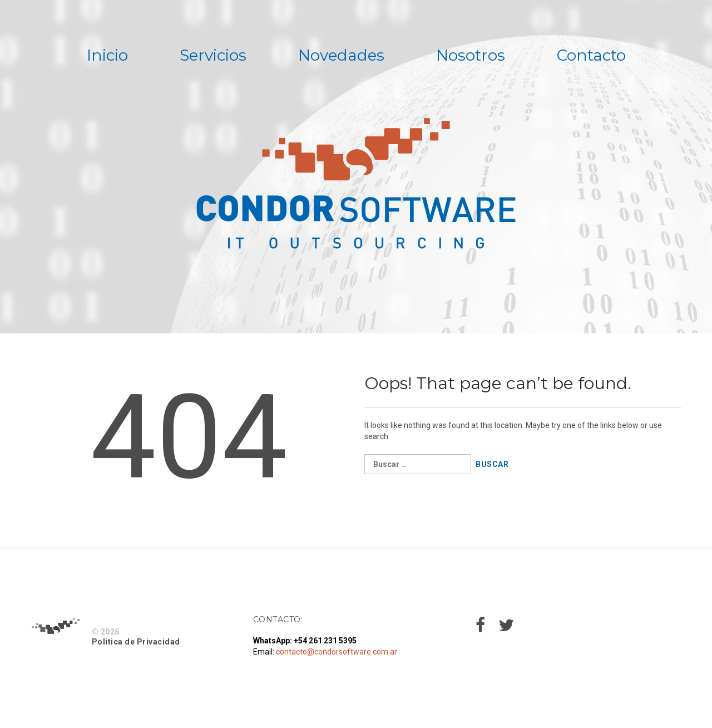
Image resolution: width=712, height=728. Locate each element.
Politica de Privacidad (136, 642)
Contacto (591, 55)
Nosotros (471, 55)
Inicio (107, 55)
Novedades (341, 55)
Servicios (213, 55)
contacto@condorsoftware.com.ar (337, 652)
